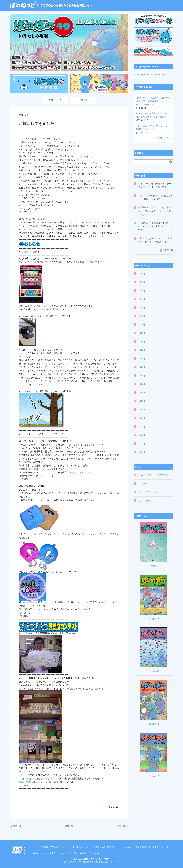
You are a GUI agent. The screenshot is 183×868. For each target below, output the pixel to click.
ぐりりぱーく (145, 501)
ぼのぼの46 (153, 724)
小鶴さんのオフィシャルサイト (41, 469)
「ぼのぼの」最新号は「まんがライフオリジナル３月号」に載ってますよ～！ (156, 226)
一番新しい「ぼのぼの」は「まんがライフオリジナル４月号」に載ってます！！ (156, 211)
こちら (42, 476)
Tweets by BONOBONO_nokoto (149, 75)
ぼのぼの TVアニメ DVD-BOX (153, 475)
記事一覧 (84, 100)
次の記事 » (122, 826)
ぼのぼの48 (153, 619)
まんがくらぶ (27, 252)
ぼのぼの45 (153, 776)
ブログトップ (54, 100)
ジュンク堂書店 (26, 782)
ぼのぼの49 (153, 566)
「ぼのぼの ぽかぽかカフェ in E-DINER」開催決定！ (152, 129)
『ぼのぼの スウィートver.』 (100, 262)
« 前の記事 (16, 826)
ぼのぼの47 (153, 671)
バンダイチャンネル (148, 492)
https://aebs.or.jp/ (92, 853)
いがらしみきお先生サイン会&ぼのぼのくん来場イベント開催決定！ (153, 117)
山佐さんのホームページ (39, 306)
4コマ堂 (142, 484)
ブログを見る (164, 138)
